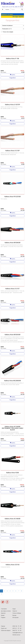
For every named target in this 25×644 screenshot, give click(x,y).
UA (5, 7)
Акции (14, 609)
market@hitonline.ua (17, 633)
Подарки (3, 617)
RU (3, 7)
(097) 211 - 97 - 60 (17, 628)
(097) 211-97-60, (10, 7)
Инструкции (15, 617)
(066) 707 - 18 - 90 (17, 630)
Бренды (14, 615)
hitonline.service (16, 635)
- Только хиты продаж (7, 32)
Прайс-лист (4, 628)
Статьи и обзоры (17, 613)
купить (12, 75)
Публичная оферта (6, 630)
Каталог (7, 9)
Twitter (3, 602)
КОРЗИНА (22, 4)
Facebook (7, 602)
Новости (15, 611)
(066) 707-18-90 (19, 7)
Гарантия (3, 613)
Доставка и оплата (6, 611)
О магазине (4, 609)
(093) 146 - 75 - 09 (17, 626)
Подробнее (13, 78)
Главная (3, 626)
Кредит (3, 615)
